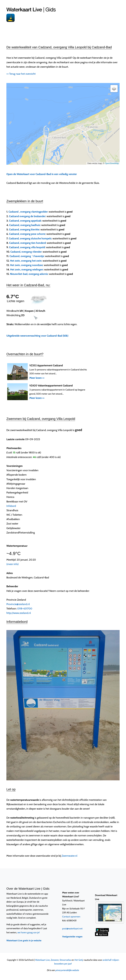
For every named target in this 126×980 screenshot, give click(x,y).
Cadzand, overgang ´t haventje (27, 256)
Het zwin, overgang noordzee (26, 265)
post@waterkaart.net (72, 929)
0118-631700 (25, 609)
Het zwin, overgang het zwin (26, 261)
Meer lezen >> (37, 378)
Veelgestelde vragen (72, 937)
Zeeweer (55, 960)
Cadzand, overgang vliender (26, 252)
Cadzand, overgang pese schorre (27, 234)
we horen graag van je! (29, 932)
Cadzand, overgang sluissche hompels (30, 238)
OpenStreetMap (112, 163)
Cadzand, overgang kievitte (24, 229)
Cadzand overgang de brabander (27, 216)
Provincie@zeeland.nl (18, 604)
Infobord (11, 506)
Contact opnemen (71, 917)
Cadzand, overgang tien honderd (27, 243)
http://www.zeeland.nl (19, 613)
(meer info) (12, 564)
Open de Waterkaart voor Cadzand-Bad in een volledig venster (42, 174)
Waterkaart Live (42, 960)
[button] (114, 89)
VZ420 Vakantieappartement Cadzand (51, 386)
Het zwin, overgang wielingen (27, 270)
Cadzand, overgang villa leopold (27, 247)
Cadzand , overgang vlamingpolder (28, 212)
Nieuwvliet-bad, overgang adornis (29, 274)
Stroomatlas (65, 960)
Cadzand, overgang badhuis (25, 225)
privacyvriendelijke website (67, 970)
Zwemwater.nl (69, 856)
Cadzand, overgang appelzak (25, 221)
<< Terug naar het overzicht (21, 74)
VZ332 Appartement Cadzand (46, 365)
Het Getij (79, 960)
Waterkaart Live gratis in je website (24, 940)
